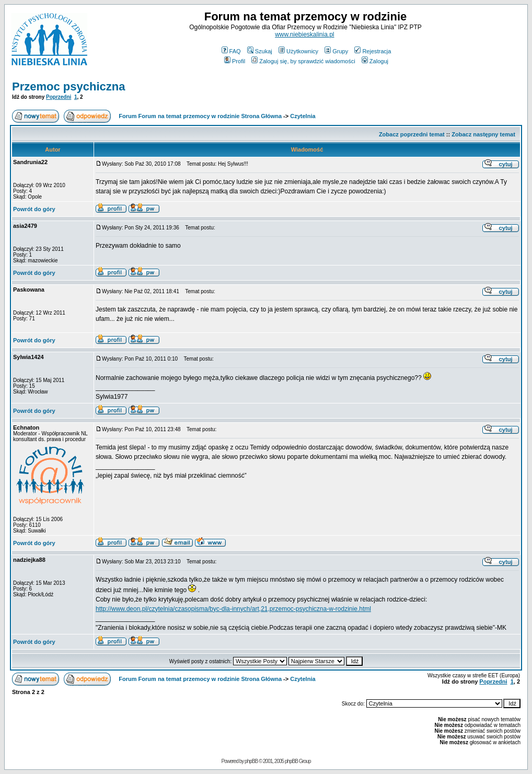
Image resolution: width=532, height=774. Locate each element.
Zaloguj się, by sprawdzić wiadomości (303, 61)
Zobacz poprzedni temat (412, 134)
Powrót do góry (34, 209)
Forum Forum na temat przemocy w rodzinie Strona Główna (200, 116)
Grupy (336, 51)
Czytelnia (303, 116)
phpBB (251, 761)
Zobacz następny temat (483, 134)
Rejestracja (373, 51)
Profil (235, 61)
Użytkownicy (298, 51)
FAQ (231, 51)
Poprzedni (59, 97)
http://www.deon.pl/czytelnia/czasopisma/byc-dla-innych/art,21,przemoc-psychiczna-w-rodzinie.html (233, 609)
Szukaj (260, 51)
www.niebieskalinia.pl (304, 34)
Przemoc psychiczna (68, 86)
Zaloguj (375, 61)
